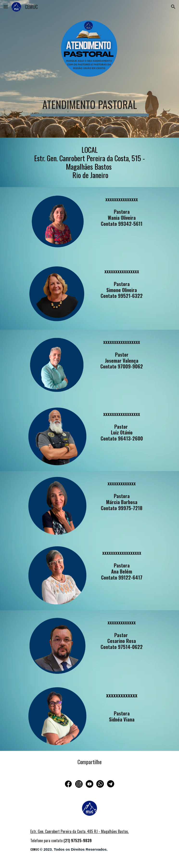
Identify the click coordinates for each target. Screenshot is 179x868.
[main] (89, 104)
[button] (6, 7)
